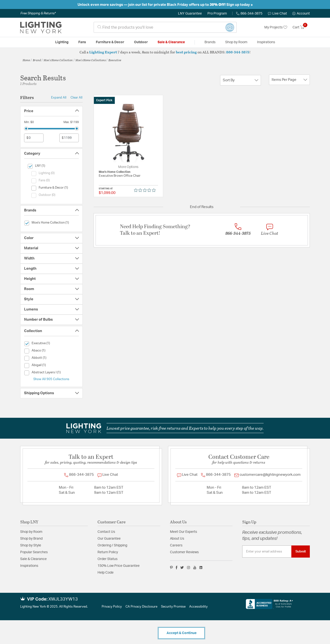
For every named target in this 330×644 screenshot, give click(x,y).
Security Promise (173, 607)
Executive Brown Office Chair (120, 176)
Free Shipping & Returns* (38, 13)
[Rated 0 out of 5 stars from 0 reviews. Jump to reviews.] (146, 190)
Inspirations (29, 566)
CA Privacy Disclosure (141, 607)
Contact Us (106, 532)
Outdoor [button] (141, 42)
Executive (115, 60)
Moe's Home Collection (58, 60)
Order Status (107, 559)
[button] (301, 14)
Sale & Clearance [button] (171, 42)
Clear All (76, 98)
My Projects (276, 27)
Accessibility (198, 607)
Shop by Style (31, 545)
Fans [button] (82, 42)
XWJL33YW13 (63, 599)
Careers (176, 545)
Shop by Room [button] (236, 42)
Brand (37, 60)
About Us (177, 539)
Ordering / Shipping (112, 545)
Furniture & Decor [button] (110, 42)
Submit (301, 552)
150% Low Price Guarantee (119, 566)
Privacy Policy (112, 607)
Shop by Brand (31, 539)
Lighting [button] (62, 42)
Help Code (106, 573)
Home (26, 60)
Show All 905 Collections (51, 379)
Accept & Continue (182, 633)
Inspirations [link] (266, 42)
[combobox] (165, 27)
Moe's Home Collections (91, 60)
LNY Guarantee (190, 14)
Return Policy (108, 552)
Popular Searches (34, 552)
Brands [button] (210, 42)
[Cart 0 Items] (301, 27)
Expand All (59, 98)
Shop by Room (31, 532)
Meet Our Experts (183, 532)
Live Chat (277, 14)
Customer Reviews (184, 552)
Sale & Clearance (33, 559)
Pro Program (217, 14)
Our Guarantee (109, 539)
